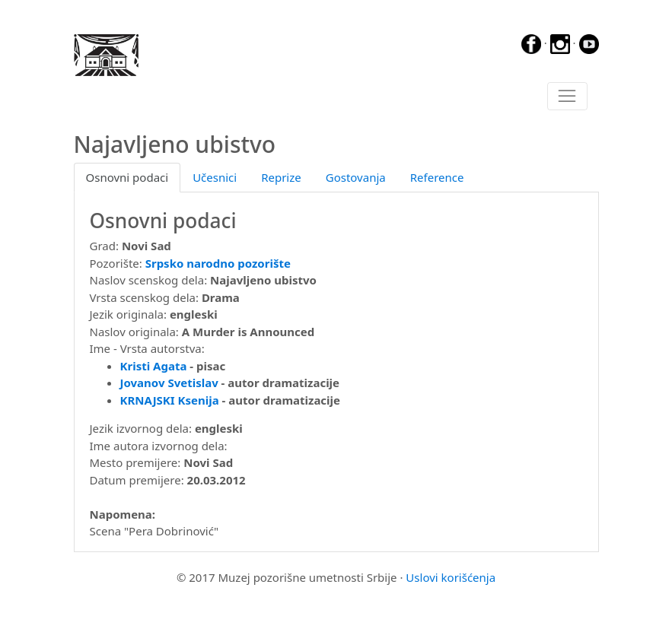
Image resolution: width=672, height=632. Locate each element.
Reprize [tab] (281, 177)
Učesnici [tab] (215, 177)
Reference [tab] (437, 177)
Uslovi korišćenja (451, 577)
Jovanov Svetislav (169, 383)
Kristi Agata (154, 366)
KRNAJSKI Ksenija (170, 400)
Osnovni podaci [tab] (127, 177)
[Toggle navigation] (567, 97)
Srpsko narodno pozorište (218, 263)
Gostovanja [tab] (356, 177)
